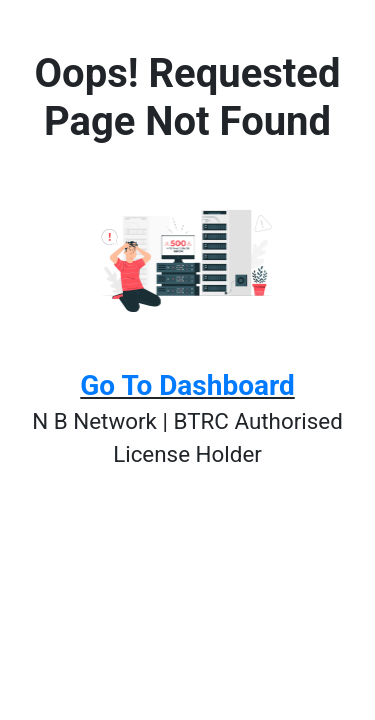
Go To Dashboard (187, 385)
